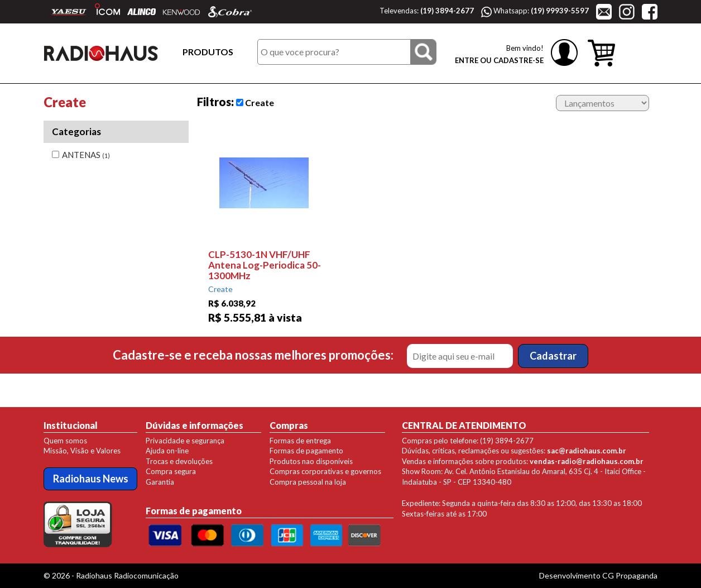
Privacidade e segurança (185, 441)
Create (255, 102)
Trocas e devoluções (179, 461)
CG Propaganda (630, 575)
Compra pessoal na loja (308, 482)
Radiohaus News (91, 479)
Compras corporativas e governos (325, 471)
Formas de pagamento (306, 451)
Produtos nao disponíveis (311, 461)
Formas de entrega (300, 441)
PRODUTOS (208, 52)
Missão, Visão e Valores (82, 451)
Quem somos (65, 441)
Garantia (160, 482)
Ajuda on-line (167, 451)
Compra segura (171, 471)
